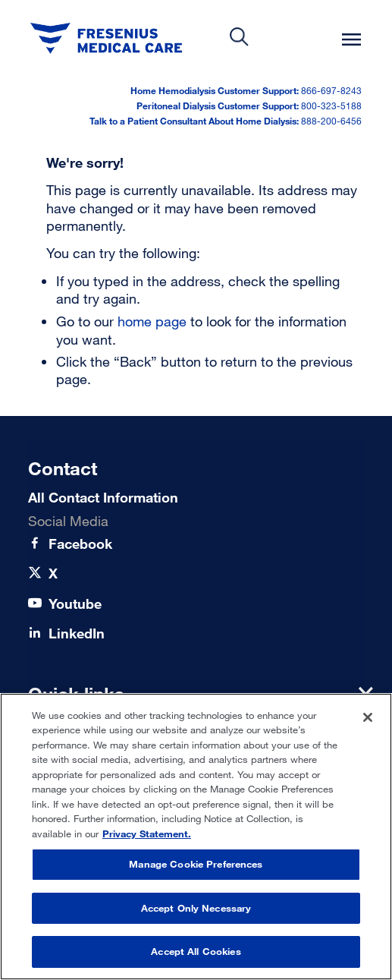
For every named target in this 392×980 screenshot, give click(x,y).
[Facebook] (80, 544)
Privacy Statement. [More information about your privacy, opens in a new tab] (147, 833)
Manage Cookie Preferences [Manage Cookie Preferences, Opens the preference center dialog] (196, 864)
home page (152, 321)
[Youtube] (75, 604)
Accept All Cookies (196, 951)
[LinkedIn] (77, 633)
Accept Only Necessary (196, 908)
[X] (53, 574)
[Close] (368, 717)
